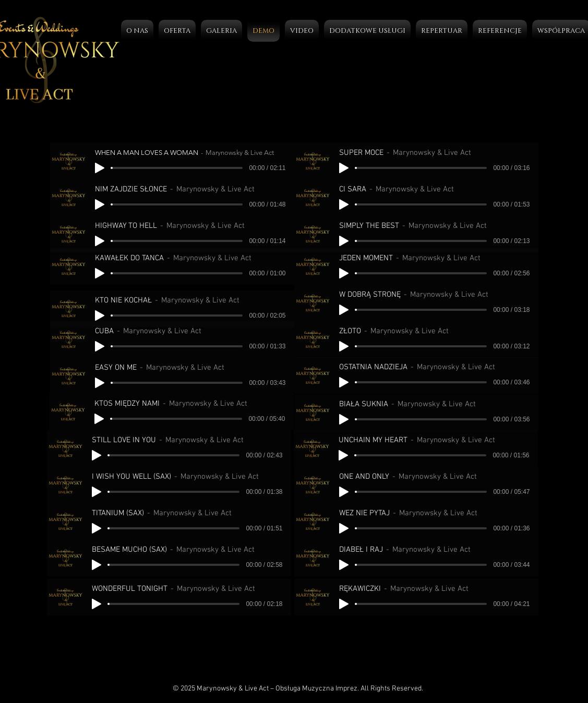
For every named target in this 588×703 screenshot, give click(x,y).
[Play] (100, 168)
